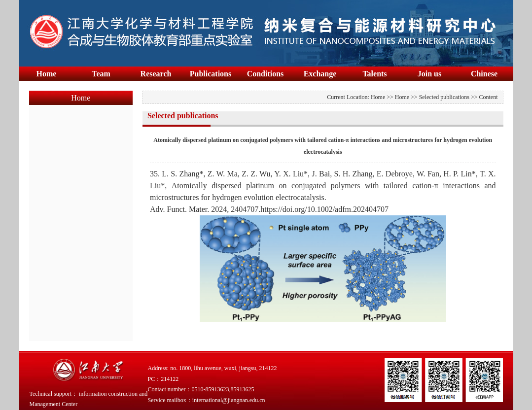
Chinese (484, 74)
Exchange (320, 74)
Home (47, 74)
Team (101, 74)
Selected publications (444, 97)
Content (489, 97)
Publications (211, 74)
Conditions (266, 74)
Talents (374, 74)
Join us (429, 74)
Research (156, 74)
